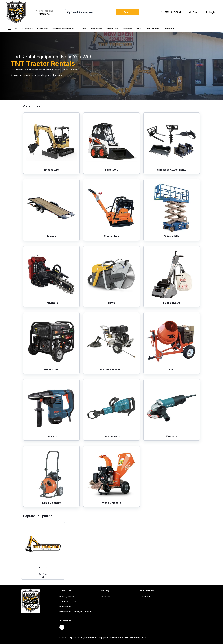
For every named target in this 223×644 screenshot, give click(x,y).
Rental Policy (66, 606)
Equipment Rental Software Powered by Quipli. (123, 637)
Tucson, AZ (146, 597)
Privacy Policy (67, 597)
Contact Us (105, 597)
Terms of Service (68, 601)
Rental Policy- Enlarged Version (75, 611)
